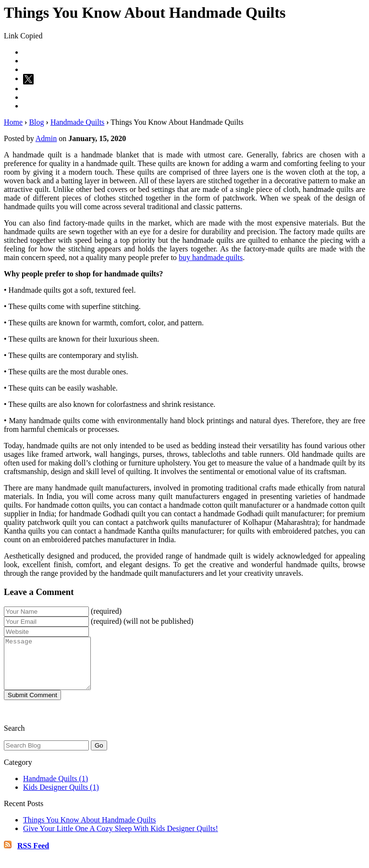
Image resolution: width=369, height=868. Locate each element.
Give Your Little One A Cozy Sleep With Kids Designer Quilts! (121, 838)
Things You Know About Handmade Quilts (89, 830)
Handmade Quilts (77, 122)
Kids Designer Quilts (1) (61, 797)
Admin (46, 138)
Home (13, 122)
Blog (36, 122)
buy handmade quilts (211, 257)
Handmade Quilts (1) (55, 789)
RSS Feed (33, 856)
